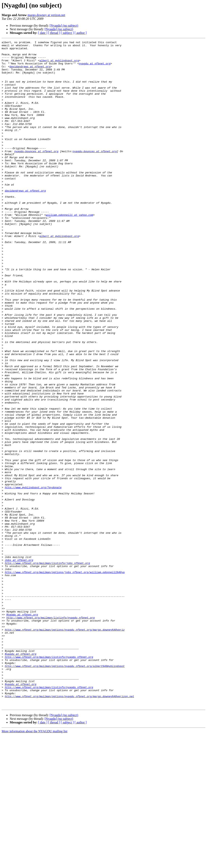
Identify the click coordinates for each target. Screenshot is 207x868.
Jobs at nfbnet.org (19, 664)
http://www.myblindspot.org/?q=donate (33, 577)
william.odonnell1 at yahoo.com (69, 250)
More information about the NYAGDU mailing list (34, 864)
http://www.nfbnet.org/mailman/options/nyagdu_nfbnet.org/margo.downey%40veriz (65, 748)
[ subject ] (67, 33)
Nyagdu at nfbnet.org (22, 730)
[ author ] (81, 33)
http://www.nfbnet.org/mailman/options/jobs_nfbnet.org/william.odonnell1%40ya (65, 679)
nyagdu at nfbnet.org (95, 68)
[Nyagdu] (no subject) (64, 26)
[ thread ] (54, 33)
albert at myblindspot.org (59, 65)
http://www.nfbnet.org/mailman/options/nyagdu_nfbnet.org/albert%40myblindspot (65, 791)
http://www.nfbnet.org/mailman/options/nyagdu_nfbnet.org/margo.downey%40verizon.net (70, 828)
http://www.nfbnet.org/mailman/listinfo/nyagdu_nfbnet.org (50, 733)
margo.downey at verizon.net (46, 15)
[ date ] (43, 33)
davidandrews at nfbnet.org (30, 72)
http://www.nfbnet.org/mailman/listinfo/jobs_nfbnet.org (47, 668)
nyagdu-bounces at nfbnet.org (36, 174)
